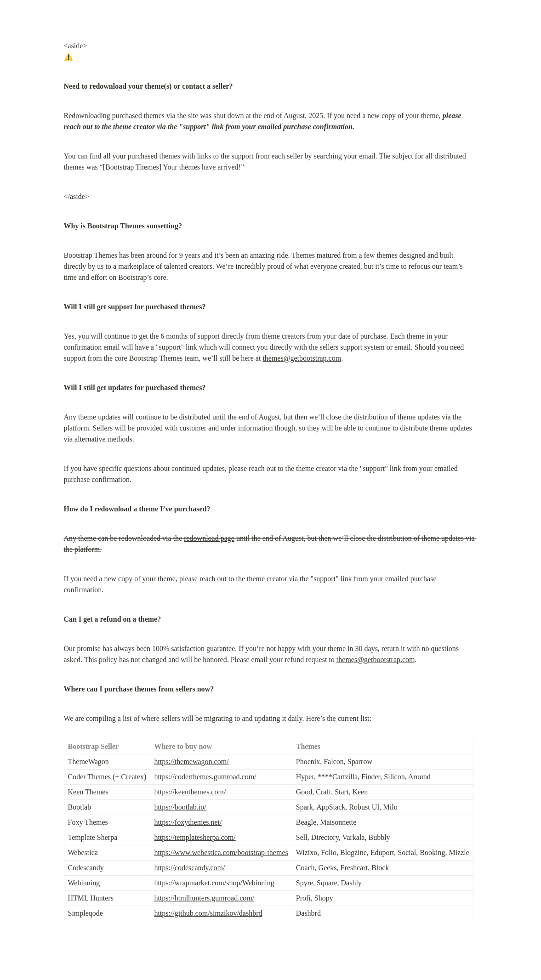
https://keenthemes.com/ (190, 792)
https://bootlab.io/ (180, 807)
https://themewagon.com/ (191, 762)
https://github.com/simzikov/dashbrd (208, 913)
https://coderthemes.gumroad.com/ (205, 777)
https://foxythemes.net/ (188, 822)
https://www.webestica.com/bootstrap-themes (221, 853)
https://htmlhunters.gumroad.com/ (204, 898)
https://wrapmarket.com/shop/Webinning (214, 883)
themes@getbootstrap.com (302, 358)
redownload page (209, 538)
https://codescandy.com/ (189, 868)
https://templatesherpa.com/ (195, 837)
